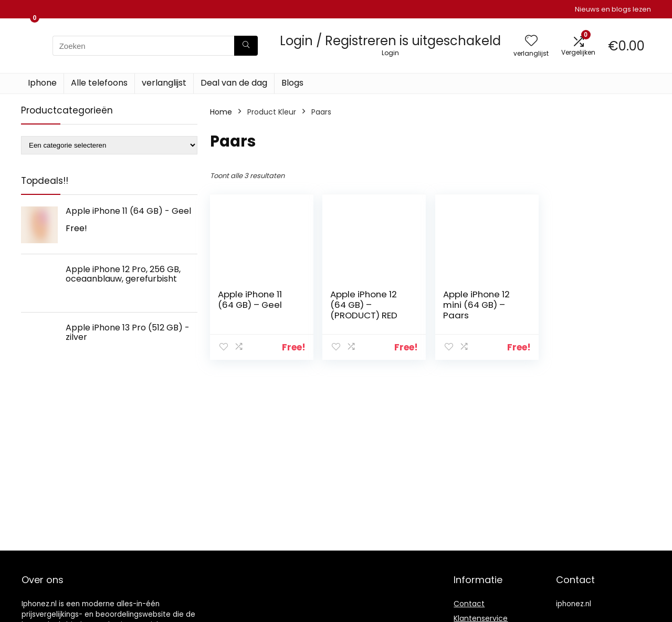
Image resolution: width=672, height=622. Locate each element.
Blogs (292, 83)
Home (221, 112)
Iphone (42, 83)
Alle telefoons (99, 83)
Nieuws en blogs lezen (613, 9)
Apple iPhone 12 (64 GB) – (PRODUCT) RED (364, 305)
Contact (469, 604)
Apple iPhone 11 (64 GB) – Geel (250, 299)
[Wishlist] (531, 41)
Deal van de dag (234, 83)
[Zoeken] (246, 46)
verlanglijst (164, 83)
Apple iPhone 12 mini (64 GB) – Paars (476, 305)
